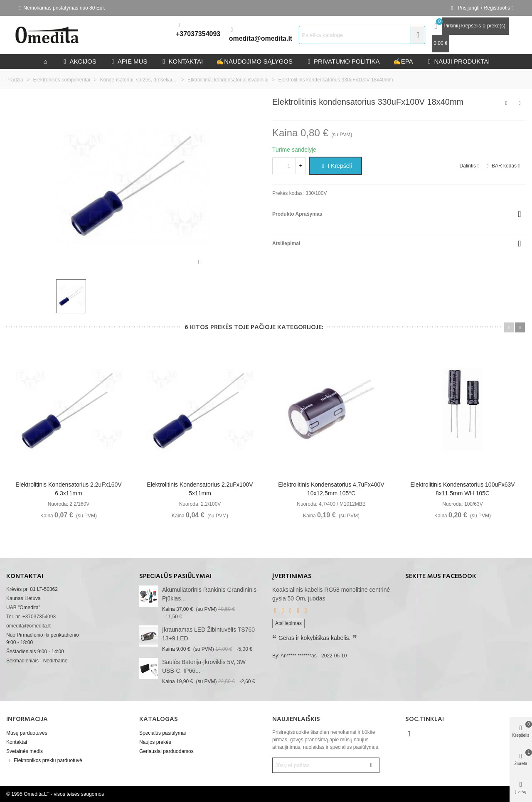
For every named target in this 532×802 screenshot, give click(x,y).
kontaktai (182, 61)
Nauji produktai (458, 61)
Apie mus (129, 61)
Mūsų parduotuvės (27, 733)
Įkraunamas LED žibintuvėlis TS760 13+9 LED (208, 634)
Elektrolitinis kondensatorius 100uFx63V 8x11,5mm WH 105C (462, 489)
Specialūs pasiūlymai (175, 576)
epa (403, 61)
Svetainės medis (25, 751)
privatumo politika (343, 61)
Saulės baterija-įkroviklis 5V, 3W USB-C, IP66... (204, 666)
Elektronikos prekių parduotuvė (44, 760)
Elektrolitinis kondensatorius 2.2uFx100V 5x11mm (200, 489)
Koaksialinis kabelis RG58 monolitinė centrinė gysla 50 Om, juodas (331, 594)
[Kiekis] (289, 166)
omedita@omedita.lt (261, 38)
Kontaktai (17, 742)
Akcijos (79, 61)
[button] (509, 327)
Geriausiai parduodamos (166, 751)
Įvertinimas (292, 576)
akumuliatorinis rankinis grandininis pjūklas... (209, 594)
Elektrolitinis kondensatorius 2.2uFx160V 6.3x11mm (68, 489)
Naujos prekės (155, 742)
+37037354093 (198, 34)
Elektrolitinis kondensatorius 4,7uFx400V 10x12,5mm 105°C (331, 489)
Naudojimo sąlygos (254, 61)
